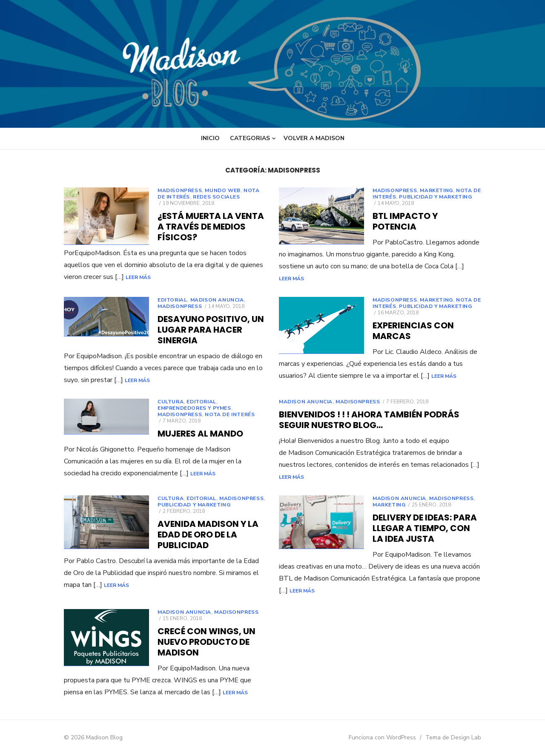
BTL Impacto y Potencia (405, 221)
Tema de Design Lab (453, 737)
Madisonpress (180, 190)
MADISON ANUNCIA (217, 300)
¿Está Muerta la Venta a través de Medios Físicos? (211, 227)
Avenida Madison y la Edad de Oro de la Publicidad (208, 535)
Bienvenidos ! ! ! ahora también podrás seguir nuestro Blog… (369, 420)
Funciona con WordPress (382, 737)
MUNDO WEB (222, 190)
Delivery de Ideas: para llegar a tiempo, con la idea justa (425, 528)
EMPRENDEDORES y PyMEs (194, 408)
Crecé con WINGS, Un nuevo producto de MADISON (207, 642)
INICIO (210, 138)
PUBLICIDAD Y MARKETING (435, 197)
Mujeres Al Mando (200, 434)
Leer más (225, 277)
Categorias (250, 138)
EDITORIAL (172, 300)
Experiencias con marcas (413, 331)
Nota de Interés (230, 414)
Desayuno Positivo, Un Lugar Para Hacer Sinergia (211, 330)
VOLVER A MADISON (314, 138)
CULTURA (171, 402)
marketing (436, 190)
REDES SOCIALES (216, 197)
